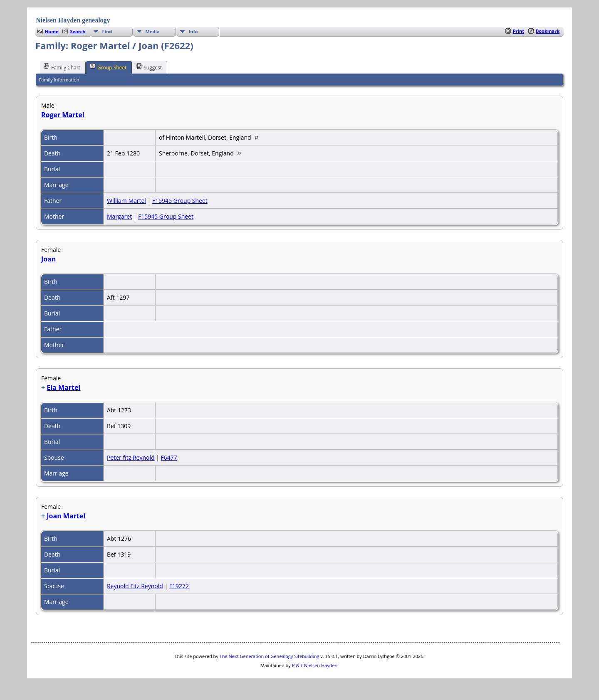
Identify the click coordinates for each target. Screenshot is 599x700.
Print (519, 31)
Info (193, 31)
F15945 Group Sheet (180, 201)
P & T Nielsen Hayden (315, 665)
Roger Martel (63, 115)
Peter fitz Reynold (131, 457)
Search (78, 31)
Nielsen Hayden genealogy (73, 20)
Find (107, 31)
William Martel (126, 201)
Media (153, 31)
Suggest (149, 67)
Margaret (119, 216)
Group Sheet (108, 67)
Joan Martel (66, 516)
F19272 (179, 586)
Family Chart (62, 67)
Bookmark (548, 31)
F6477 (169, 457)
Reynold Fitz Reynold (135, 586)
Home (52, 31)
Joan (48, 259)
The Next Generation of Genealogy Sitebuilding (270, 656)
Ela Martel (63, 387)
